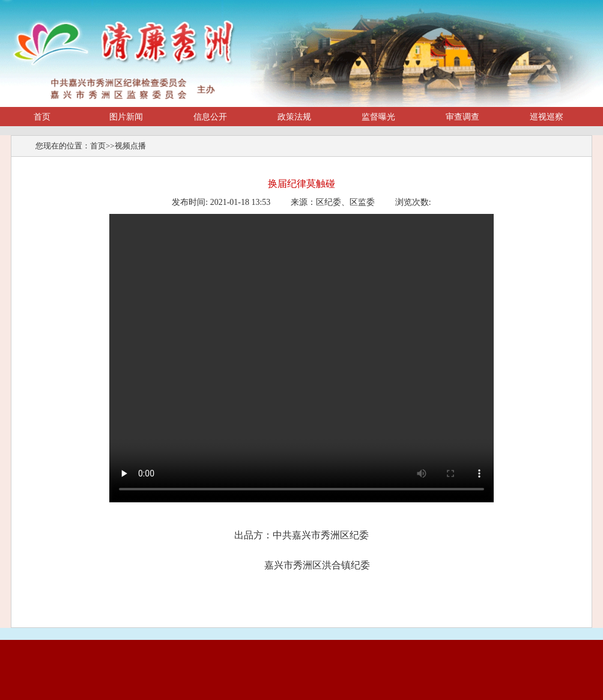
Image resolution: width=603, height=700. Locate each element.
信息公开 (210, 117)
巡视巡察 (547, 117)
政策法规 (294, 117)
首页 (42, 117)
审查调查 (462, 117)
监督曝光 (378, 117)
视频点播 (130, 146)
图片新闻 (126, 117)
